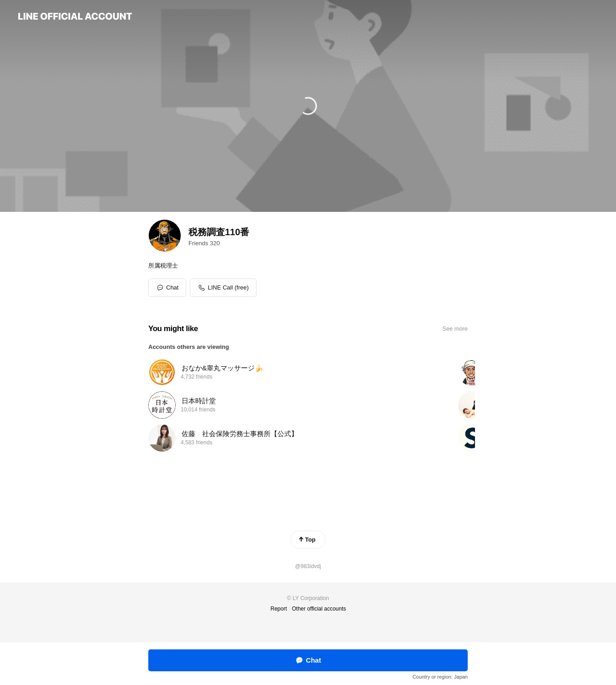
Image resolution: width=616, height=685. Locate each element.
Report (279, 609)
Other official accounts (319, 609)
